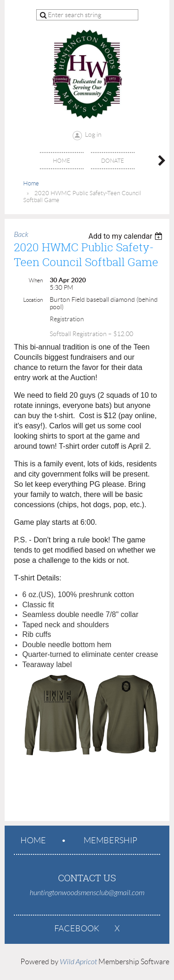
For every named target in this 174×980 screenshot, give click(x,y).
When (36, 280)
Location (33, 300)
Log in (93, 134)
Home (31, 183)
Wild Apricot (78, 962)
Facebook (77, 929)
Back (21, 235)
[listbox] (126, 236)
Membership (110, 840)
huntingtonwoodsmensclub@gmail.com (87, 893)
